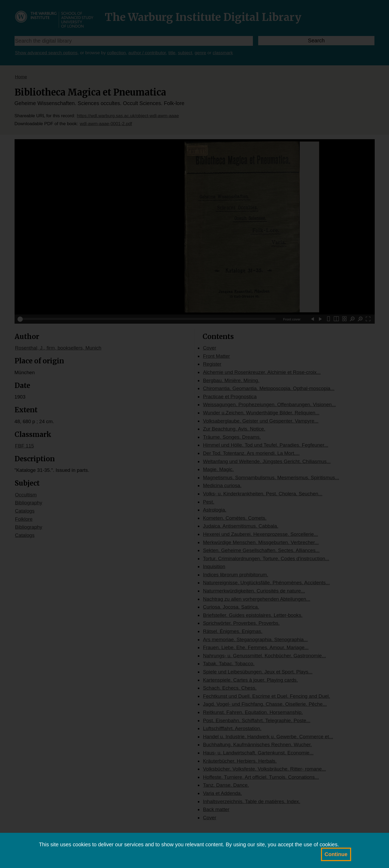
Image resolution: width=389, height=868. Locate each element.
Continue (336, 854)
